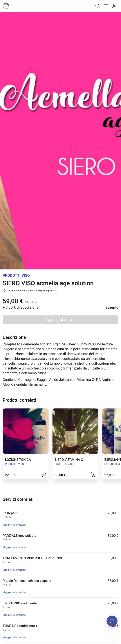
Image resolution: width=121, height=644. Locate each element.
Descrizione (14, 337)
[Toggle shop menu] (15, 6)
